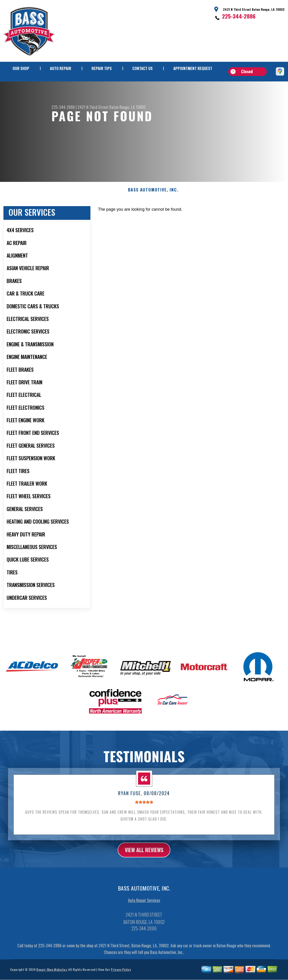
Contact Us (143, 68)
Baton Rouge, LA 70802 (128, 107)
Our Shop (21, 68)
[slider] (144, 807)
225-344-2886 (239, 16)
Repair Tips (102, 68)
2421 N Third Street (93, 107)
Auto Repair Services (144, 905)
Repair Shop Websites (52, 974)
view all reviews (144, 854)
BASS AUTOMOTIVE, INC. (153, 194)
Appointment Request (193, 68)
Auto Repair (61, 68)
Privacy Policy (121, 974)
